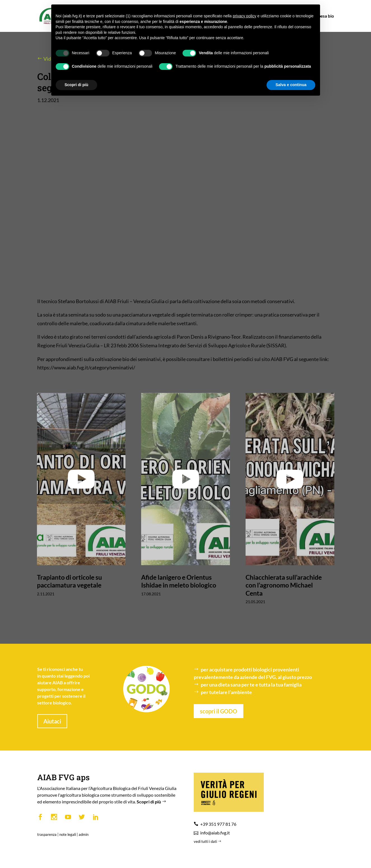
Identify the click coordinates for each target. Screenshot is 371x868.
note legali (68, 834)
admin (84, 834)
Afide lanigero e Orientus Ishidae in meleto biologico (179, 581)
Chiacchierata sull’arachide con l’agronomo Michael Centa (284, 585)
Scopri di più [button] (77, 85)
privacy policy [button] (244, 16)
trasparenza (47, 834)
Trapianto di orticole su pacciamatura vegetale (69, 581)
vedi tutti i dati (208, 841)
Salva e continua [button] (291, 85)
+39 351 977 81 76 (218, 824)
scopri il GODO (219, 711)
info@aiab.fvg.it (215, 833)
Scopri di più (152, 802)
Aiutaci (52, 721)
